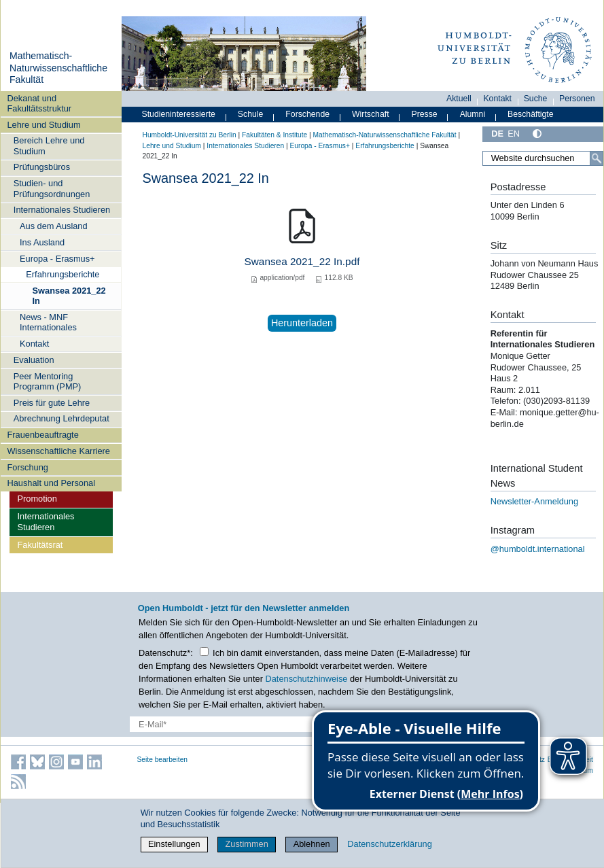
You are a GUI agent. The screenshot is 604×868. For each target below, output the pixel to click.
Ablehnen (312, 844)
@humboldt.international (538, 549)
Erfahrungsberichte (63, 274)
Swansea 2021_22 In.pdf (302, 261)
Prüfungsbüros (42, 167)
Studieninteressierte (179, 114)
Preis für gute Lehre (52, 403)
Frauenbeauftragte (43, 435)
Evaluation (34, 360)
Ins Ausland (42, 242)
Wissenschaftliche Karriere (59, 451)
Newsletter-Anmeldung (534, 501)
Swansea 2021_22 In (69, 296)
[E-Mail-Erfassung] (236, 724)
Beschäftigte (531, 114)
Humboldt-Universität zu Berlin (190, 135)
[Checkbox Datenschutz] (204, 652)
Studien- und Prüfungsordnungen (52, 188)
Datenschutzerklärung (389, 844)
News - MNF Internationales (48, 322)
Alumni (473, 114)
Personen (577, 99)
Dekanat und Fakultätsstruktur (40, 103)
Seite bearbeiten (163, 760)
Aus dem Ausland (54, 226)
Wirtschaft (371, 114)
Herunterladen (302, 323)
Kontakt (34, 344)
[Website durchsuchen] (543, 158)
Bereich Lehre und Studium (49, 145)
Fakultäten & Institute (274, 135)
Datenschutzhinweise (306, 679)
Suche (536, 99)
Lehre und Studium (44, 125)
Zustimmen (247, 844)
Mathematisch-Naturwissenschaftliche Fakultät (58, 68)
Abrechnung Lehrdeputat (61, 418)
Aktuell (459, 99)
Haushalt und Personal (51, 483)
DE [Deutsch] (497, 134)
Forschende (307, 114)
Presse (425, 114)
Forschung (28, 467)
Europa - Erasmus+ (57, 259)
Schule (251, 114)
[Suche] (597, 158)
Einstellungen (174, 844)
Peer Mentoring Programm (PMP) (48, 381)
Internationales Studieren (62, 210)
